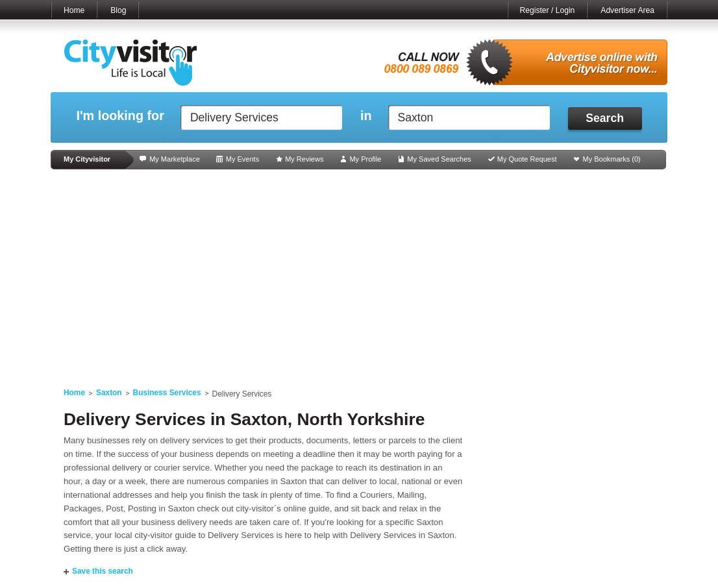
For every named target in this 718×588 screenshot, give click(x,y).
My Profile (365, 159)
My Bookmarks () (612, 159)
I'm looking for (120, 116)
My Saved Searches (439, 159)
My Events (242, 159)
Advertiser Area (627, 10)
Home (74, 10)
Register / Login (548, 10)
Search (605, 118)
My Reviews (304, 159)
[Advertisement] (359, 274)
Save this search (103, 571)
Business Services (167, 393)
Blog (118, 10)
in (366, 116)
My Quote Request (527, 159)
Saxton (109, 393)
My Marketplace (175, 159)
